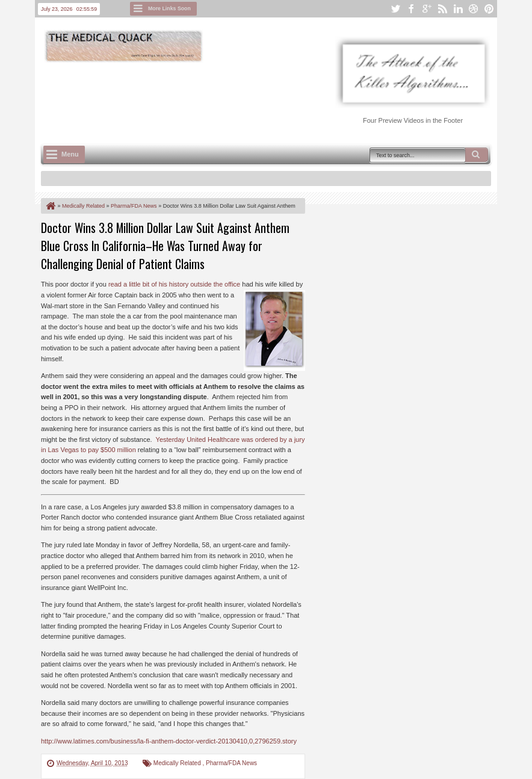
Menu (70, 154)
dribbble (474, 9)
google (427, 9)
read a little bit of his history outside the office (174, 284)
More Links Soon (169, 8)
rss (442, 9)
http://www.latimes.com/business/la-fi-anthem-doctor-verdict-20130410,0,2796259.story (169, 741)
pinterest (489, 9)
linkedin (458, 9)
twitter (395, 9)
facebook (411, 9)
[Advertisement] (260, 97)
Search (477, 155)
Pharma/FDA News (231, 763)
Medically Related (178, 763)
